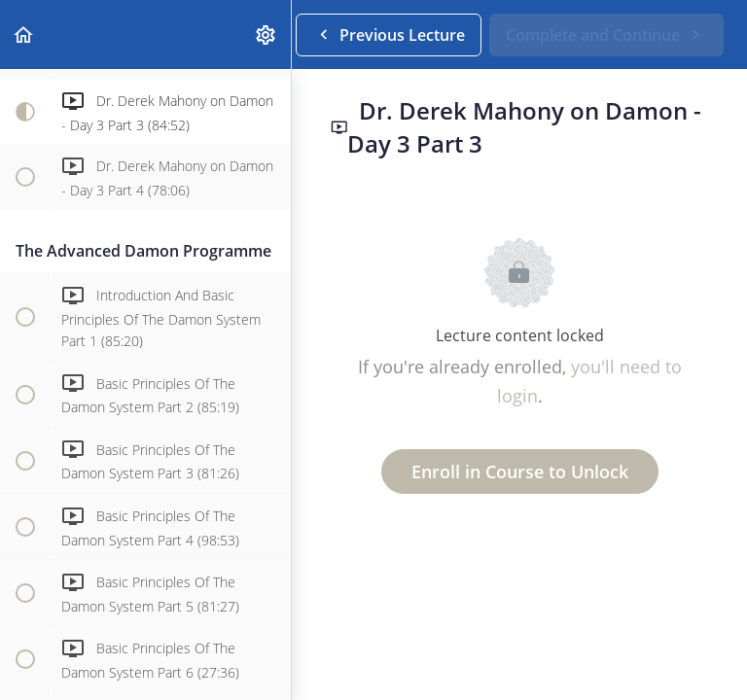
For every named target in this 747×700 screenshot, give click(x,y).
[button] (24, 35)
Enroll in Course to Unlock (520, 472)
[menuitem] (267, 35)
